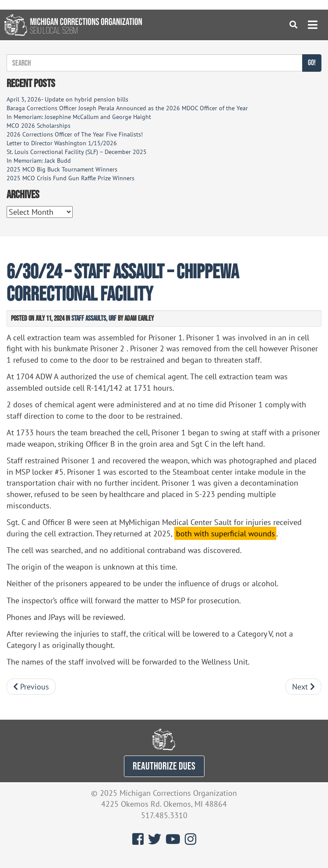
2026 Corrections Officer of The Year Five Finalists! (75, 134)
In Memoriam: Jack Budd (39, 161)
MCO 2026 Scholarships (39, 126)
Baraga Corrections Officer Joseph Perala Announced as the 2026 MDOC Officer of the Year (127, 108)
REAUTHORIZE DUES (164, 766)
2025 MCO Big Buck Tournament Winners (62, 169)
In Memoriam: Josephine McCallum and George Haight (79, 117)
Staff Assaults (89, 318)
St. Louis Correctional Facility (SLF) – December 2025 (77, 152)
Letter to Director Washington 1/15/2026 (62, 143)
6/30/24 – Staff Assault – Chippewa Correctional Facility (123, 282)
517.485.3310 (164, 815)
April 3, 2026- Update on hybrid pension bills (67, 99)
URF (113, 318)
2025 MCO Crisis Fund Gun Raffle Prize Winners (71, 178)
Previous (31, 687)
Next (303, 687)
